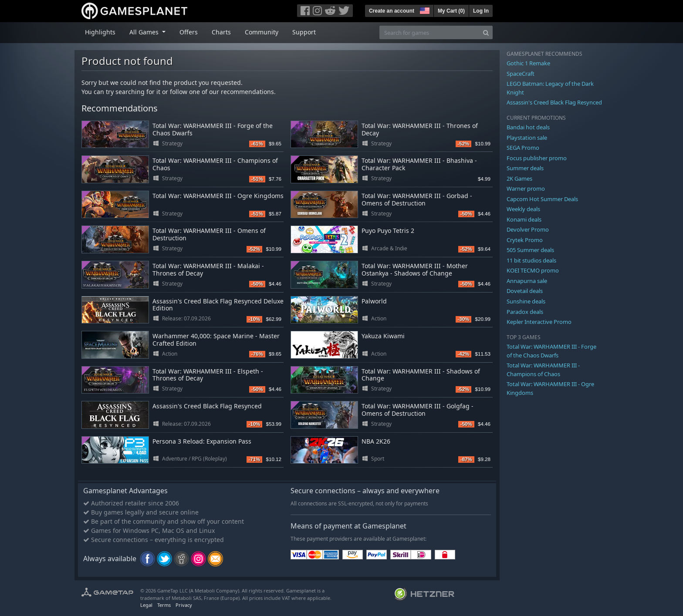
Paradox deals (525, 312)
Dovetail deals (525, 291)
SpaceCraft (521, 74)
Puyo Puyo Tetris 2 (388, 231)
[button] (424, 10)
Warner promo (526, 189)
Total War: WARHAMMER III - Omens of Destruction (209, 234)
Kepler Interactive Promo (539, 322)
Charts (221, 32)
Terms (164, 605)
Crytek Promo (525, 240)
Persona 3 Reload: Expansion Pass (202, 441)
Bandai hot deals (528, 127)
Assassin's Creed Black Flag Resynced (207, 406)
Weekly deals (523, 209)
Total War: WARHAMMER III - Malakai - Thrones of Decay (208, 269)
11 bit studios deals (531, 260)
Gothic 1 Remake (528, 63)
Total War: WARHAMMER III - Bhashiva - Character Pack (419, 164)
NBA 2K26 (376, 441)
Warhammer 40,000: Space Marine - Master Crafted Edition (216, 340)
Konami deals (524, 219)
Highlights (100, 32)
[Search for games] (429, 32)
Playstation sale (527, 138)
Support (304, 32)
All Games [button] (145, 32)
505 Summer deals (530, 250)
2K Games (519, 178)
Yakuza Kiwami (383, 336)
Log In (481, 11)
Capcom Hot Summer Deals (542, 199)
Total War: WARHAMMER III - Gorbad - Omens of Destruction (417, 199)
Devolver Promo (528, 229)
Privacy (184, 605)
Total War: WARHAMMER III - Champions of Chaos (215, 164)
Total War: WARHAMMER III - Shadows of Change (421, 375)
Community (262, 32)
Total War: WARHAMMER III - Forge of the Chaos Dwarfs (213, 129)
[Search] (486, 32)
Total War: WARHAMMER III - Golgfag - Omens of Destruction (418, 410)
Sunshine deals (526, 301)
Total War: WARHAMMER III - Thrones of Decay (420, 129)
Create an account (392, 11)
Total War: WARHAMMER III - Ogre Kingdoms (218, 196)
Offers (189, 32)
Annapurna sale (527, 281)
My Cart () (451, 11)
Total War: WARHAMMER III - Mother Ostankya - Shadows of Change (415, 269)
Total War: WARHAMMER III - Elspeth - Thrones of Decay (208, 375)
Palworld (374, 301)
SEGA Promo (523, 148)
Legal (146, 605)
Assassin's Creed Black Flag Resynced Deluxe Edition (218, 305)
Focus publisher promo (537, 158)
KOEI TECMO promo (533, 270)
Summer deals (525, 168)
